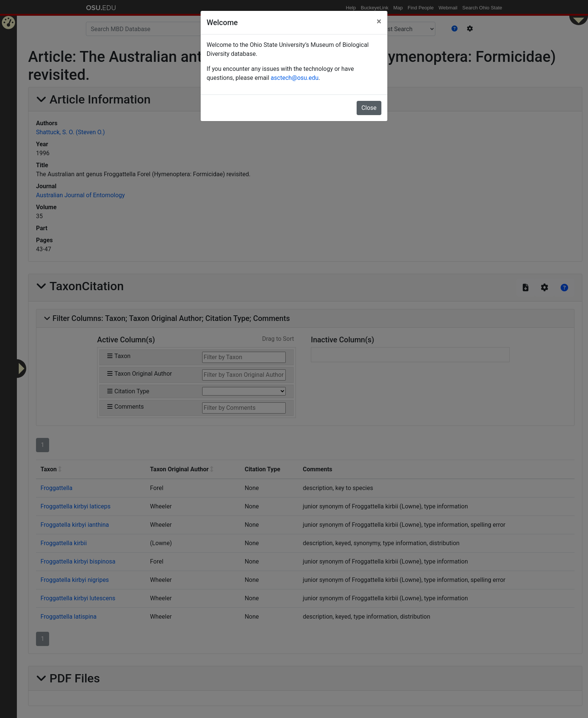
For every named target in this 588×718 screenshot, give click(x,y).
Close (369, 108)
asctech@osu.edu (295, 78)
